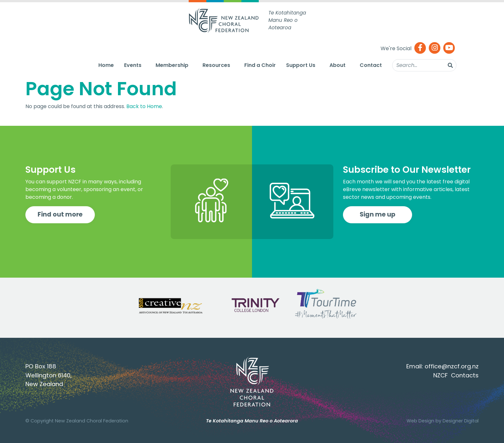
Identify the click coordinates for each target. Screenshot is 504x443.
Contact (371, 65)
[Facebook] (420, 48)
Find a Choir (260, 65)
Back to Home (144, 106)
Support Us (301, 65)
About (337, 65)
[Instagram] (435, 48)
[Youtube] (449, 48)
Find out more (60, 214)
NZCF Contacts (456, 375)
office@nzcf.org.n (450, 366)
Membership (172, 65)
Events (133, 65)
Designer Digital (461, 421)
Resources (216, 65)
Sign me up (378, 214)
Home (106, 65)
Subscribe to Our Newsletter (407, 170)
